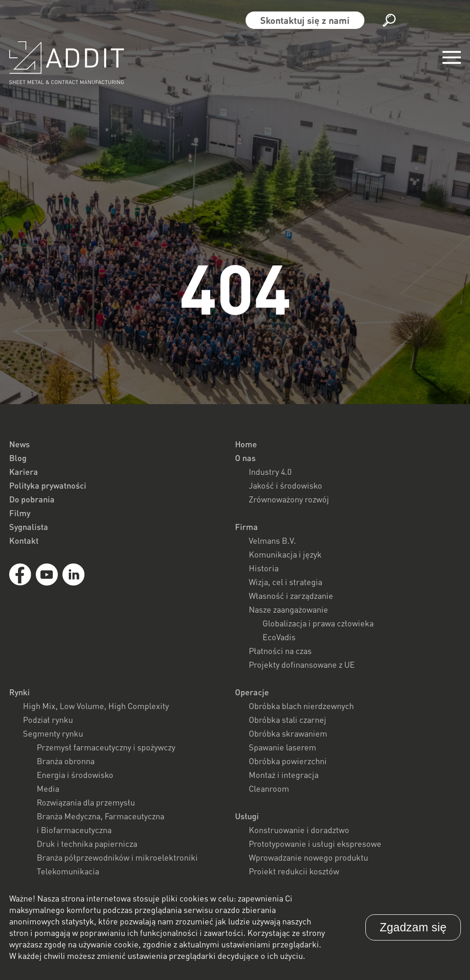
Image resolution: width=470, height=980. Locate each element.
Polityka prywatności (48, 485)
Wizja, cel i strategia (285, 582)
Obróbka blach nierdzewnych (301, 706)
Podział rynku (48, 720)
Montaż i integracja (284, 775)
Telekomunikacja (68, 871)
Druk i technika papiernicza (87, 844)
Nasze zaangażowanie (288, 609)
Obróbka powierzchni (288, 761)
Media (48, 789)
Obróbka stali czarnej (288, 720)
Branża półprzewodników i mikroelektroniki (117, 857)
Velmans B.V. (272, 541)
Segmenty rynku (53, 733)
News (20, 444)
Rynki (20, 692)
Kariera (24, 472)
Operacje (252, 692)
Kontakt (24, 541)
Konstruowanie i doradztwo (299, 830)
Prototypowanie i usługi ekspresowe (315, 844)
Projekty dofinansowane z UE (302, 665)
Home (246, 444)
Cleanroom (269, 789)
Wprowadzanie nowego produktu (308, 857)
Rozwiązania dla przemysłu (86, 802)
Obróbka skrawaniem (288, 733)
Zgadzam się (413, 927)
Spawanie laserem (283, 747)
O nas (245, 458)
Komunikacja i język (285, 554)
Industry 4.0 (270, 472)
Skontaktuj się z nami (305, 20)
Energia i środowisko (75, 775)
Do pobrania (32, 499)
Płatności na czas (280, 651)
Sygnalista (29, 527)
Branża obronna (66, 761)
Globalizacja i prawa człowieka (318, 623)
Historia (264, 568)
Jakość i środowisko (285, 485)
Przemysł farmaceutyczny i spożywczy (106, 747)
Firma (246, 527)
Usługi (247, 816)
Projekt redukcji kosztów (294, 871)
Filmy (20, 513)
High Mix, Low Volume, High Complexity (96, 706)
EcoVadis (279, 637)
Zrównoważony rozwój (289, 499)
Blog (18, 458)
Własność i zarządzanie (291, 596)
